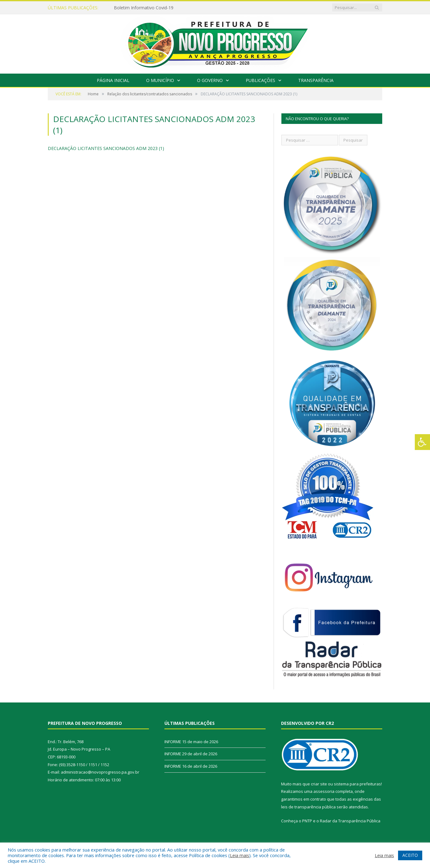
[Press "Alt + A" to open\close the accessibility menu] (422, 442)
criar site (319, 784)
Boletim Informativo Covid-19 (144, 8)
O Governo (210, 80)
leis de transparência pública (308, 807)
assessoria (324, 791)
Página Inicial (113, 80)
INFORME (173, 742)
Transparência (316, 80)
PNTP (307, 821)
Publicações (260, 80)
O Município (160, 80)
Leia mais (240, 855)
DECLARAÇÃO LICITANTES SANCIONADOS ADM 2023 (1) (106, 148)
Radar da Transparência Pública (350, 821)
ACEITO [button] (410, 855)
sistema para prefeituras (357, 784)
